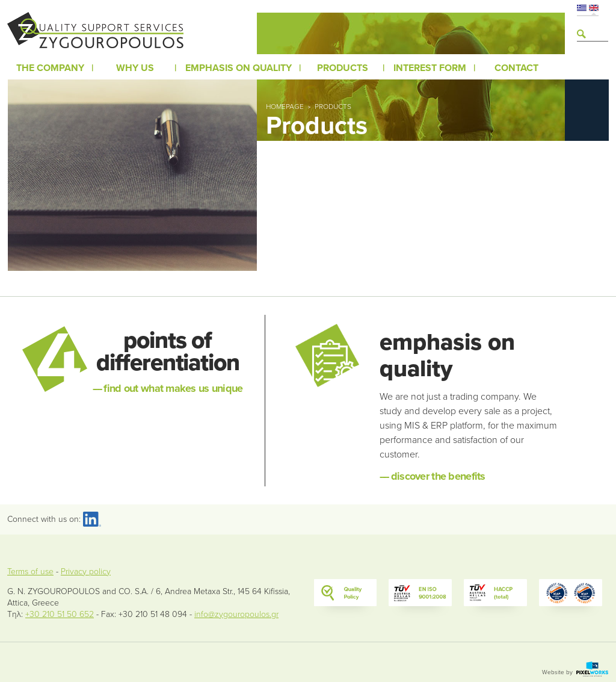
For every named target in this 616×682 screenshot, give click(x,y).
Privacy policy (86, 572)
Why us (135, 68)
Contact (516, 68)
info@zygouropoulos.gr (236, 614)
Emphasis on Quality (239, 68)
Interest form (430, 68)
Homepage (285, 107)
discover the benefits (432, 476)
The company (50, 68)
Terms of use (30, 572)
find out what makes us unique (168, 388)
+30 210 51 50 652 (60, 614)
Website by (575, 672)
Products (343, 68)
